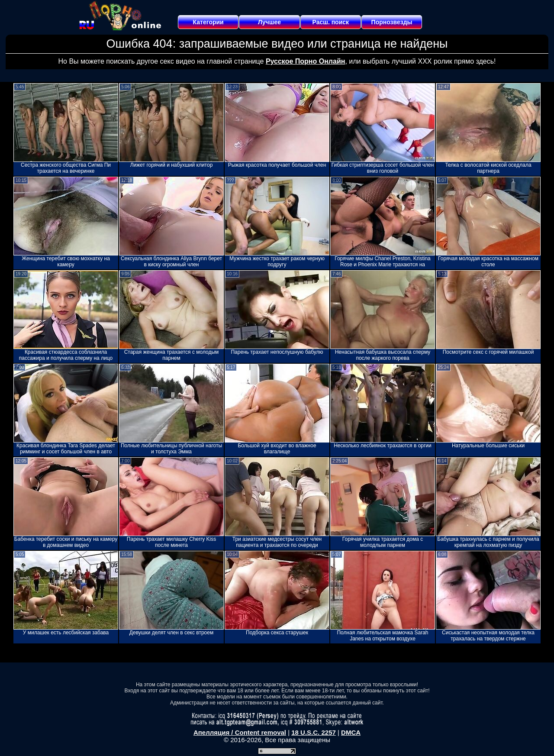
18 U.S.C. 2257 (314, 732)
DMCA (351, 732)
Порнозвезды (392, 22)
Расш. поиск (330, 22)
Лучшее (269, 22)
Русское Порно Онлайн (305, 61)
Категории (208, 22)
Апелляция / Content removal (240, 732)
